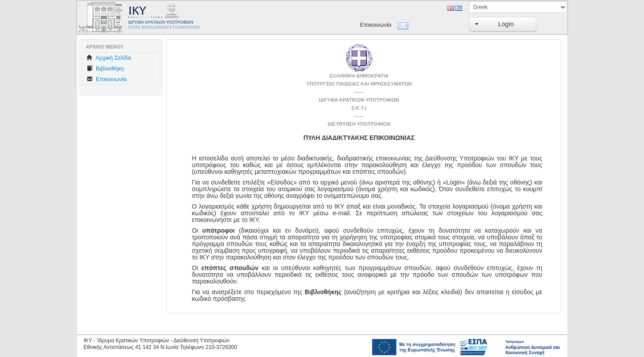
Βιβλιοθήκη (105, 68)
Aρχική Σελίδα (109, 58)
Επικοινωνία (376, 25)
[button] (503, 24)
